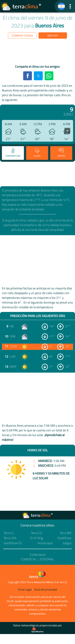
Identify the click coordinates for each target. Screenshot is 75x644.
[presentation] (67, 131)
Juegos (67, 543)
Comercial (29, 559)
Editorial (47, 559)
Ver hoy (53, 35)
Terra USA (10, 538)
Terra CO (36, 533)
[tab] (13, 153)
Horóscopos (45, 543)
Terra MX (66, 533)
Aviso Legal (25, 589)
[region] (37, 52)
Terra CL (9, 533)
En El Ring (37, 538)
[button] (70, 6)
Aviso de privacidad (46, 589)
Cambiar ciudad (22, 35)
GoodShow (64, 538)
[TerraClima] (61, 6)
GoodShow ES (13, 543)
